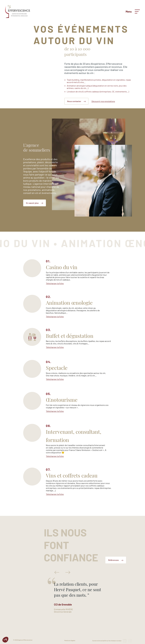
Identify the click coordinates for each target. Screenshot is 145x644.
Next (68, 572)
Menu (133, 12)
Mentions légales (70, 640)
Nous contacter (76, 101)
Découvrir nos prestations (103, 101)
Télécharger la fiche (55, 283)
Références (116, 560)
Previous (57, 572)
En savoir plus (35, 203)
